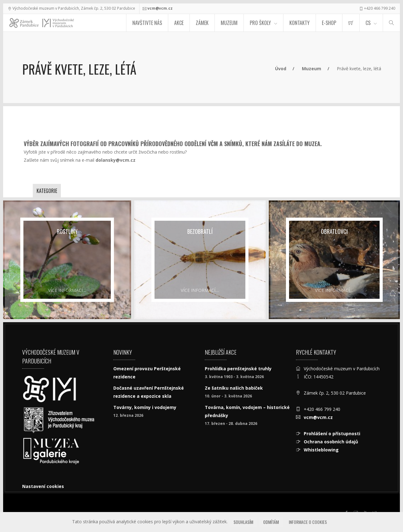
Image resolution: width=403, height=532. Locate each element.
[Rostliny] (67, 260)
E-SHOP (329, 23)
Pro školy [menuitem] (260, 23)
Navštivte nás (147, 23)
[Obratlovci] (334, 260)
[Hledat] (391, 23)
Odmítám (271, 522)
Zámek (202, 23)
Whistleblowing (321, 450)
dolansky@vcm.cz (115, 160)
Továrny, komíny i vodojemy (145, 407)
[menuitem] (351, 23)
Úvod (281, 69)
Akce (179, 23)
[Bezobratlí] (200, 260)
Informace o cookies (308, 522)
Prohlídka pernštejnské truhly (238, 369)
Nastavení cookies (43, 486)
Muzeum (229, 23)
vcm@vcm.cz (160, 8)
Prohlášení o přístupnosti (332, 433)
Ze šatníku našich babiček (234, 388)
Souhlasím (243, 522)
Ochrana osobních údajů (331, 442)
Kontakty (300, 23)
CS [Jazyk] (368, 23)
